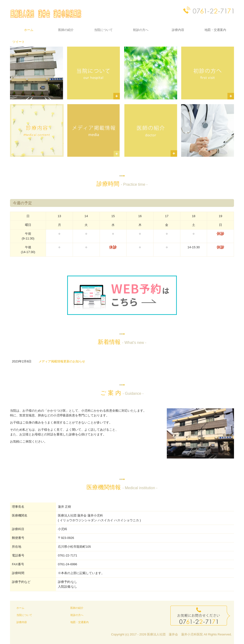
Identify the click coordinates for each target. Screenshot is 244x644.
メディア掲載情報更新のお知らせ (62, 361)
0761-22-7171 (68, 555)
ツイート (19, 42)
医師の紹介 (66, 30)
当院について (103, 30)
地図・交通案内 (215, 30)
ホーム (29, 30)
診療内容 (178, 30)
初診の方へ (141, 30)
